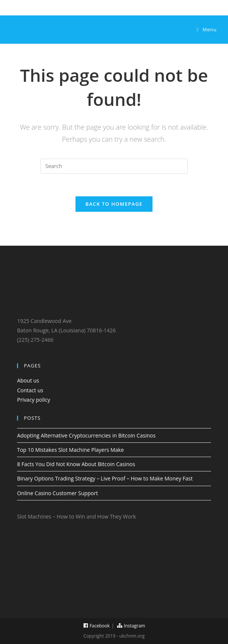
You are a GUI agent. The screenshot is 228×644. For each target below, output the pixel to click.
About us (28, 380)
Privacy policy (34, 400)
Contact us (30, 390)
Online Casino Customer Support (57, 493)
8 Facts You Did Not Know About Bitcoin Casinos (76, 464)
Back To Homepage (114, 204)
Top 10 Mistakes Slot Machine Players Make (70, 450)
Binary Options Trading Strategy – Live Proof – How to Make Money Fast (105, 478)
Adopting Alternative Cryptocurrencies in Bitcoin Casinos (86, 435)
